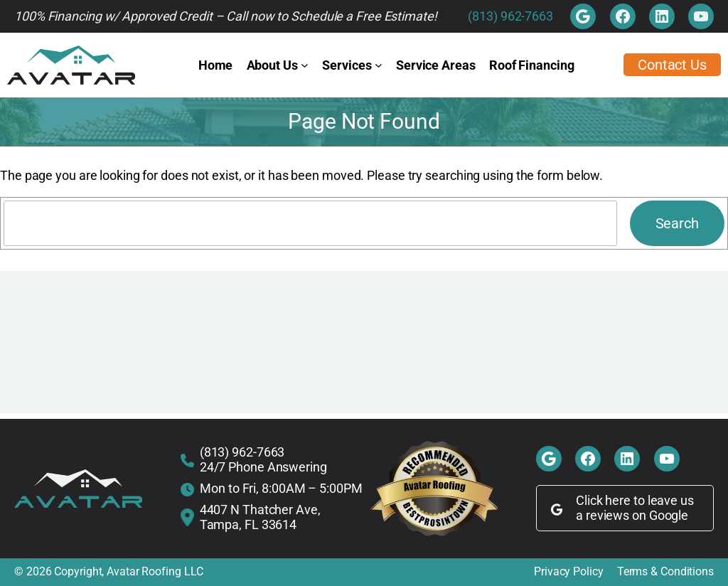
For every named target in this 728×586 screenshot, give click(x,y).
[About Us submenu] (305, 65)
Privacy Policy (569, 572)
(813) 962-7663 (510, 16)
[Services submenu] (379, 65)
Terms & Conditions (665, 572)
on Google (660, 515)
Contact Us (672, 65)
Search (677, 223)
